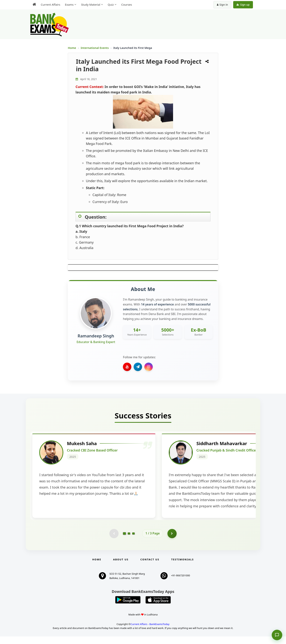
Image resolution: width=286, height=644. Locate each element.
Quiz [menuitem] (111, 5)
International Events (95, 48)
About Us (121, 567)
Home (72, 48)
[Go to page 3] (133, 541)
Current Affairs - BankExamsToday (150, 632)
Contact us (150, 567)
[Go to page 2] (129, 541)
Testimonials (182, 567)
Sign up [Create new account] (243, 5)
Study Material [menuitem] (91, 5)
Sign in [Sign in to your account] (222, 5)
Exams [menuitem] (69, 5)
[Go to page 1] (124, 541)
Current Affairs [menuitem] (50, 5)
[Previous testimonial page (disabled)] (114, 541)
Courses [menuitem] (127, 5)
